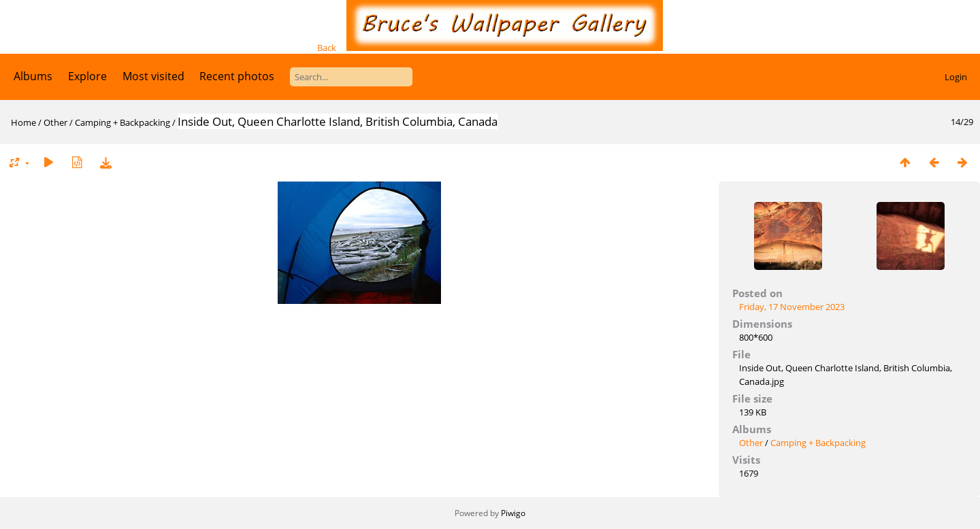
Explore (87, 76)
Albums (33, 76)
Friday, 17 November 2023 (792, 307)
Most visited (153, 76)
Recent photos (237, 76)
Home (23, 122)
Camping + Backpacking (122, 122)
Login (956, 77)
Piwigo (513, 513)
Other (55, 122)
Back (327, 48)
